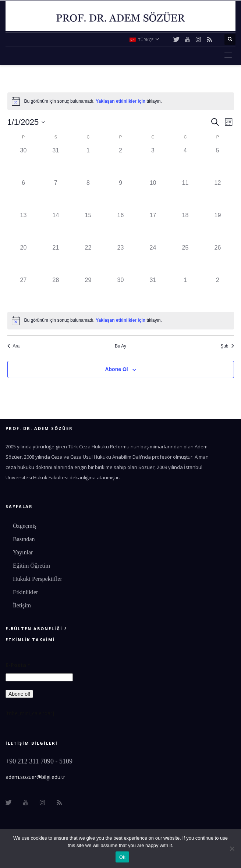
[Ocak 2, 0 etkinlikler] (121, 162)
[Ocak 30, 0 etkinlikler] (121, 292)
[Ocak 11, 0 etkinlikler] (185, 195)
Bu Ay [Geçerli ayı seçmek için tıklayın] (120, 346)
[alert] (121, 101)
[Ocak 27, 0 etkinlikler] (24, 292)
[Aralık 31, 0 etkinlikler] (56, 162)
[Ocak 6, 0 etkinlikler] (24, 195)
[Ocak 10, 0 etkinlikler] (153, 195)
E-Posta (18, 665)
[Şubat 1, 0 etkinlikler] (185, 292)
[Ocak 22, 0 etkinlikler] (88, 260)
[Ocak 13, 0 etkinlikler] (24, 227)
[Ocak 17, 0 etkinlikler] (153, 227)
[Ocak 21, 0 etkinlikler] (56, 260)
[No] (232, 848)
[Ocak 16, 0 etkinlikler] (121, 227)
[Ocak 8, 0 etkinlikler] (88, 195)
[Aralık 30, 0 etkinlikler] (24, 162)
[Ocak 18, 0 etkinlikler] (185, 227)
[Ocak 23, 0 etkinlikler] (121, 260)
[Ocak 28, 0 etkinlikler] (56, 292)
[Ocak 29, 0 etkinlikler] (88, 292)
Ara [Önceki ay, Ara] (14, 346)
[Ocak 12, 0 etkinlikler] (218, 195)
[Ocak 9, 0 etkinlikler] (121, 195)
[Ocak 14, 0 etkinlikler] (56, 227)
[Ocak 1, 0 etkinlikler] (88, 162)
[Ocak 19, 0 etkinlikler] (218, 227)
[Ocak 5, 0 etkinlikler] (218, 162)
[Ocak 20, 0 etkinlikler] (24, 260)
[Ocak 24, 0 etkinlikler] (153, 260)
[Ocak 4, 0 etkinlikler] (185, 162)
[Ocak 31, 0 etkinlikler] (153, 292)
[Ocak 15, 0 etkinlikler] (88, 227)
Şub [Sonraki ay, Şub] (227, 346)
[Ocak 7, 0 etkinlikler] (56, 195)
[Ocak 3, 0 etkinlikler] (153, 162)
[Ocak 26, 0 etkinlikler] (218, 260)
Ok (122, 857)
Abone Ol (116, 369)
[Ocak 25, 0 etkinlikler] (185, 260)
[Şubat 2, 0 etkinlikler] (218, 292)
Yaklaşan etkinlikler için (120, 101)
